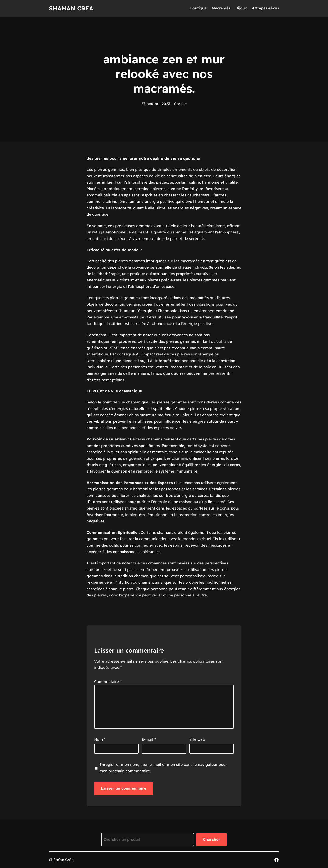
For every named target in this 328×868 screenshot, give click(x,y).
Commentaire (108, 682)
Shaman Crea (71, 8)
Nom (100, 739)
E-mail (149, 739)
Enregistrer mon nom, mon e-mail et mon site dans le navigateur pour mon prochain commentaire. (163, 768)
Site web (197, 739)
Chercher (211, 839)
